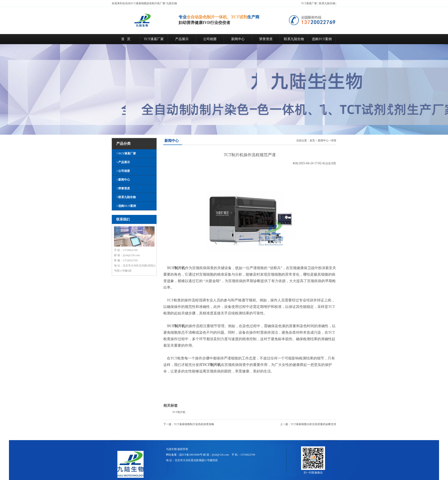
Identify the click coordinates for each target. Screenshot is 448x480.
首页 (312, 141)
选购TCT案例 (322, 39)
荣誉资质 (266, 39)
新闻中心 (238, 39)
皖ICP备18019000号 (191, 455)
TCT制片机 (179, 412)
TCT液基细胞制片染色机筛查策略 (194, 424)
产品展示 (182, 39)
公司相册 (210, 39)
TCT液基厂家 (309, 3)
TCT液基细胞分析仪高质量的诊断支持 (313, 424)
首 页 (126, 39)
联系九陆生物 (327, 3)
